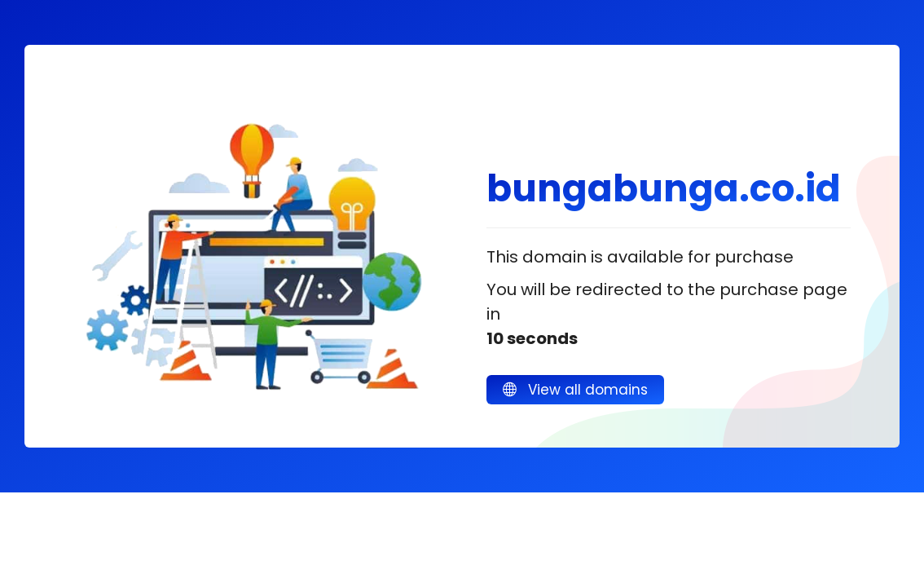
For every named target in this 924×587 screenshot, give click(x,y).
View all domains (575, 390)
